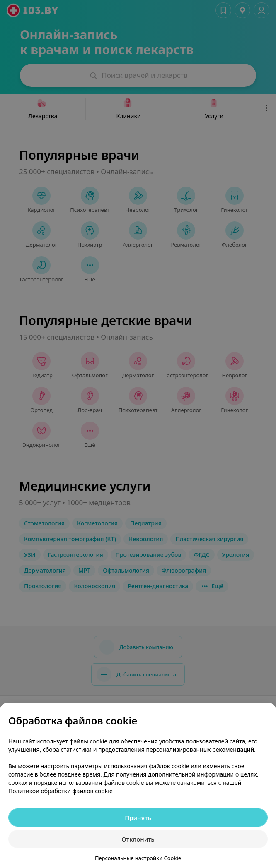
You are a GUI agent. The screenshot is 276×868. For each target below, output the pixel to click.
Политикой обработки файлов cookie (61, 791)
